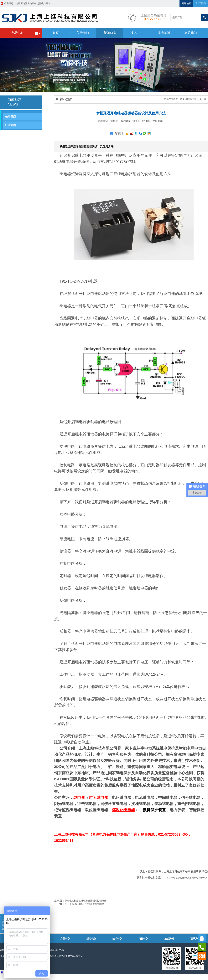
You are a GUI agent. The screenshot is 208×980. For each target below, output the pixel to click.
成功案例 (169, 939)
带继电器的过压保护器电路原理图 (33, 3)
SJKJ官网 (201, 3)
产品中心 (65, 939)
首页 (182, 99)
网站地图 (186, 3)
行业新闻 (11, 125)
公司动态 (11, 117)
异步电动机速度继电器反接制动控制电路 (187, 878)
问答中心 (143, 939)
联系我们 (195, 939)
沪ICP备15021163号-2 (71, 956)
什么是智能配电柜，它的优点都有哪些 (84, 904)
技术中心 (117, 939)
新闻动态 (191, 99)
